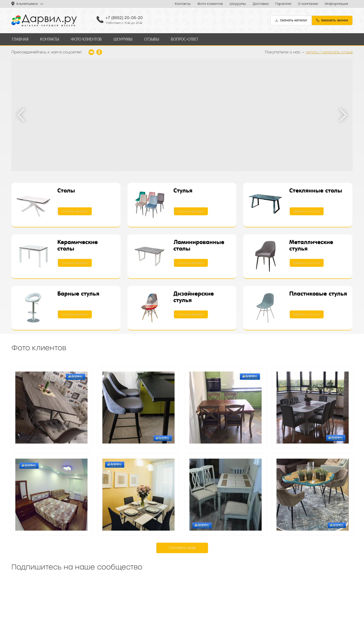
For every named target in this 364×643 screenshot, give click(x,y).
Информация (336, 4)
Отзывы (149, 39)
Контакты (183, 4)
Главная (20, 39)
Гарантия (283, 4)
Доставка (261, 4)
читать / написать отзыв (329, 51)
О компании (308, 4)
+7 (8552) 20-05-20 (124, 18)
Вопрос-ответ (182, 39)
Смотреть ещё (182, 547)
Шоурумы (238, 4)
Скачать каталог (75, 211)
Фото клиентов (210, 4)
